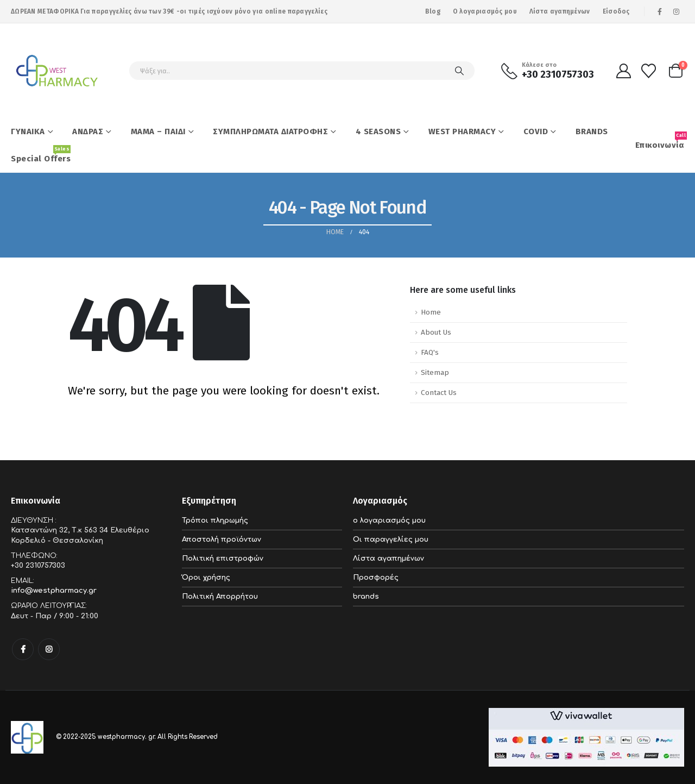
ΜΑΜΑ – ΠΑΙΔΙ (158, 131)
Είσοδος (616, 11)
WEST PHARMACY (462, 131)
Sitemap (435, 372)
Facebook (23, 649)
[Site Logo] (57, 71)
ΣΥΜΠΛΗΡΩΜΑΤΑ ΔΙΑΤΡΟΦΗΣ (270, 131)
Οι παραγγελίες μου (391, 540)
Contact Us (439, 393)
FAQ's (430, 352)
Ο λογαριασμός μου (485, 11)
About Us (436, 332)
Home (431, 312)
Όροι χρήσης (206, 578)
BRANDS (592, 131)
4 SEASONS (378, 131)
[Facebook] (660, 11)
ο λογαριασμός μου (389, 520)
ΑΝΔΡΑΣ (88, 131)
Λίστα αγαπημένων (560, 11)
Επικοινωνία (660, 141)
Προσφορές (376, 578)
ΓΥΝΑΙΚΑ (28, 131)
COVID (536, 131)
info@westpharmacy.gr (54, 591)
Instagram (49, 649)
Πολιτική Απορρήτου (220, 597)
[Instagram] (677, 11)
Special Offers (41, 154)
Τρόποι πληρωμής (215, 520)
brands (366, 597)
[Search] (459, 71)
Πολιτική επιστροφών (223, 559)
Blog (433, 11)
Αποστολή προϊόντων (222, 540)
